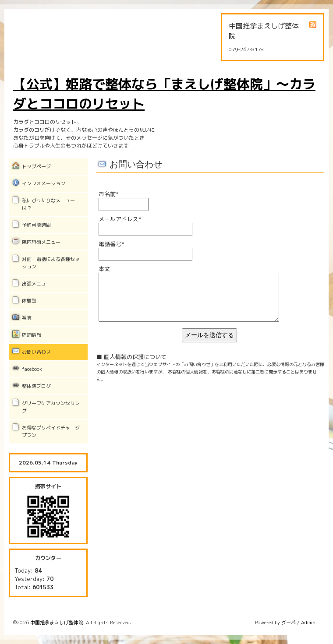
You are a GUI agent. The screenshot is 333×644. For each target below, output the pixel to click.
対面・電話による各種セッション (51, 263)
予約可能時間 (36, 225)
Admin (308, 623)
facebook (32, 369)
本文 (104, 269)
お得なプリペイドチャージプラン (51, 431)
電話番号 (112, 244)
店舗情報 (32, 335)
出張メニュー (36, 284)
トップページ (36, 166)
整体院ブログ (36, 386)
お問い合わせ (36, 352)
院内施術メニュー (41, 242)
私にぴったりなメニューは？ (48, 204)
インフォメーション (44, 183)
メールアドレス (120, 219)
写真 (27, 318)
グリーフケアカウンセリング (51, 407)
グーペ (289, 623)
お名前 (109, 194)
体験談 (29, 301)
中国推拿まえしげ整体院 (57, 623)
